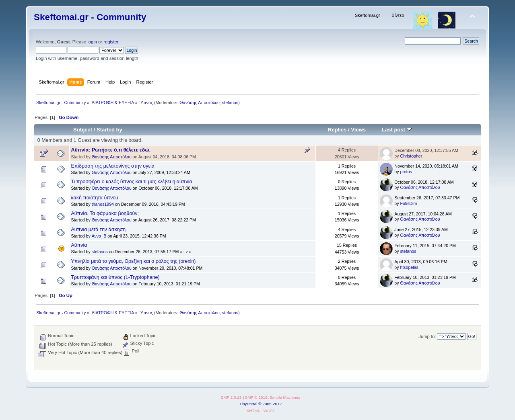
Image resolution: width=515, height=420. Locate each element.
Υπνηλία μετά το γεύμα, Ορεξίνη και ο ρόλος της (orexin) (133, 261)
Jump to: (427, 336)
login (92, 42)
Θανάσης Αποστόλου (200, 102)
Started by (109, 130)
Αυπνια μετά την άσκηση (98, 229)
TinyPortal (248, 404)
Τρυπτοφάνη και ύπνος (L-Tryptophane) (115, 277)
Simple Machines (285, 397)
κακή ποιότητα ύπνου (95, 198)
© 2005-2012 (270, 404)
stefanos (230, 102)
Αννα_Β (99, 236)
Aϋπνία (79, 245)
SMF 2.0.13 (231, 397)
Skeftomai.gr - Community (90, 17)
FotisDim (409, 203)
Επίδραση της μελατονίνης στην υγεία (113, 166)
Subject (83, 130)
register (111, 42)
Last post (397, 130)
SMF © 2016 (256, 397)
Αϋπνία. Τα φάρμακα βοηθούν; (105, 213)
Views (358, 130)
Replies (337, 130)
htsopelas (409, 267)
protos (406, 172)
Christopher (411, 156)
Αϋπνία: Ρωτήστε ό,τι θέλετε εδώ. (111, 150)
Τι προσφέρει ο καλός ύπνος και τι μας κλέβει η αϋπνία (131, 182)
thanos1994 (103, 204)
